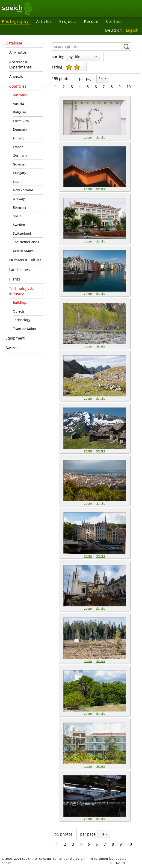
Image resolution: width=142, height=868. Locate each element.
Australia (20, 95)
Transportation (24, 329)
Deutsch (114, 30)
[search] (126, 47)
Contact (114, 21)
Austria (18, 104)
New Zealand (23, 190)
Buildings (20, 303)
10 (129, 87)
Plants (15, 279)
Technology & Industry (21, 291)
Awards (12, 348)
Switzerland (22, 233)
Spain (17, 216)
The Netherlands (26, 242)
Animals (16, 77)
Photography (15, 21)
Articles (44, 21)
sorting (58, 57)
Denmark (20, 129)
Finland (19, 138)
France (18, 147)
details (100, 137)
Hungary (19, 173)
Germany (20, 155)
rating (57, 67)
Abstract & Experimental (21, 65)
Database (14, 43)
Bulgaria (19, 112)
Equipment (15, 338)
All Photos (18, 52)
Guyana (19, 164)
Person (91, 21)
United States (23, 251)
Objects (19, 311)
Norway (19, 199)
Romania (20, 207)
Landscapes (19, 270)
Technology (22, 320)
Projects (68, 21)
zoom (88, 137)
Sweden (19, 225)
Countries (18, 86)
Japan (17, 182)
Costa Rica (21, 121)
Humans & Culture (25, 260)
